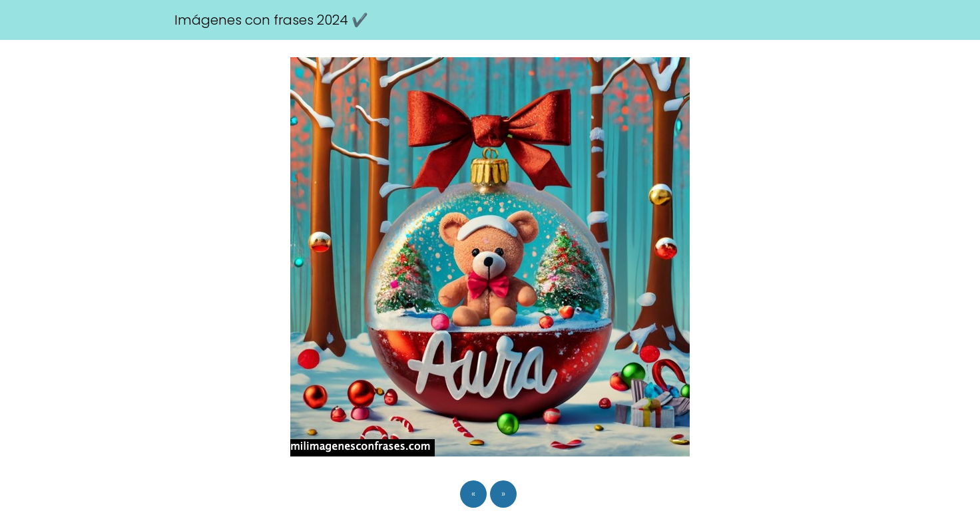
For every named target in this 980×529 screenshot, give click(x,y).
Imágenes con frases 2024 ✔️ (271, 20)
